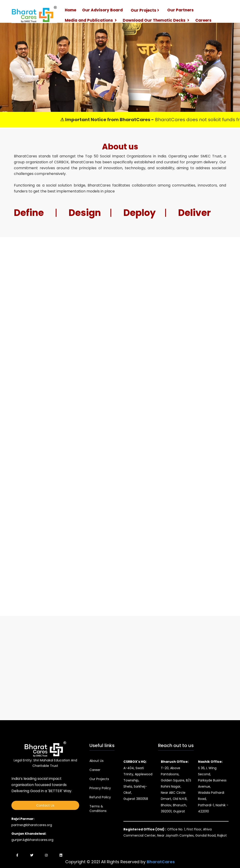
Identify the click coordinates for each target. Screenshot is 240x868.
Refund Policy (100, 797)
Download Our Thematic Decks (156, 20)
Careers (203, 20)
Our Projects (145, 10)
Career (95, 770)
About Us (97, 761)
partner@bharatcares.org (32, 825)
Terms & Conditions (98, 809)
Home (70, 10)
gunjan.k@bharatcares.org (32, 840)
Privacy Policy (100, 788)
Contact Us (45, 805)
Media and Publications (91, 20)
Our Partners (180, 10)
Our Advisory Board (102, 10)
